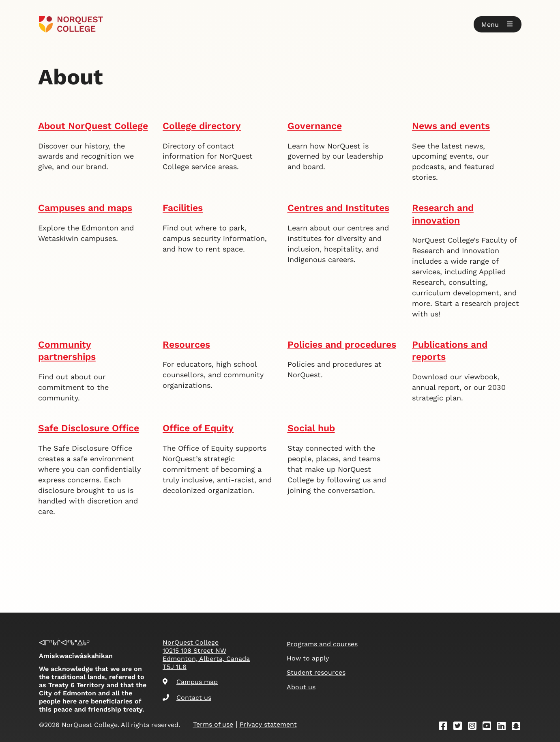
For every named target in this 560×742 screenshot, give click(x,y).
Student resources (316, 672)
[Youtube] (489, 727)
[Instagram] (475, 727)
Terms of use (213, 724)
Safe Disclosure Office (89, 428)
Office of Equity (198, 428)
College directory (202, 126)
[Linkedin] (504, 727)
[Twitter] (460, 727)
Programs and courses (322, 644)
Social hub (311, 428)
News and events (451, 126)
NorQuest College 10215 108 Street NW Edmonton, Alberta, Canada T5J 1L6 (206, 655)
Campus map (190, 682)
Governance (315, 126)
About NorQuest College (93, 126)
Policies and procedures (342, 345)
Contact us (187, 698)
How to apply (308, 658)
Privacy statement (268, 724)
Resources (186, 345)
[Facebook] (446, 727)
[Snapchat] (519, 727)
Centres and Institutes (338, 208)
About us (301, 687)
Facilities (183, 208)
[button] (498, 24)
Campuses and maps (85, 208)
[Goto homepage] (71, 24)
